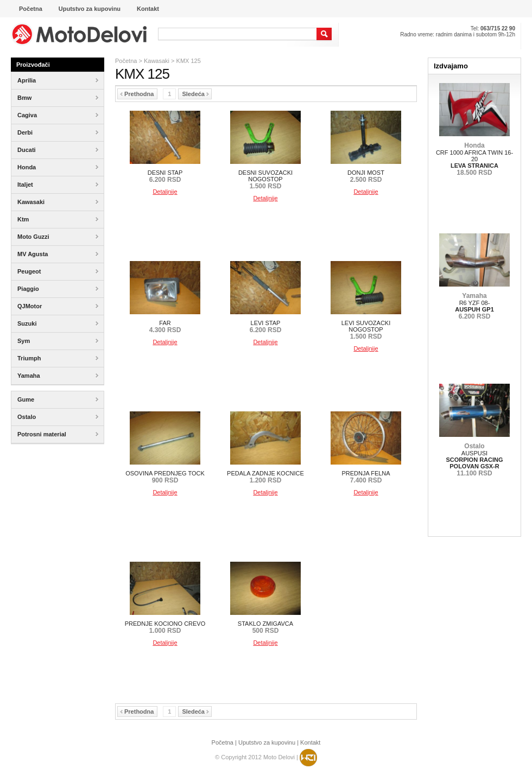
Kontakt (310, 742)
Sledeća (195, 94)
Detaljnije (165, 192)
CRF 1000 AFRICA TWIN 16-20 (474, 159)
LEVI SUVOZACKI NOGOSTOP (366, 330)
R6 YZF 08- (474, 306)
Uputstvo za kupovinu (267, 742)
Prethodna (137, 94)
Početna (126, 61)
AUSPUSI (474, 460)
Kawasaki (157, 61)
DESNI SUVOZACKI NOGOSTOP (265, 179)
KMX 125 (189, 61)
